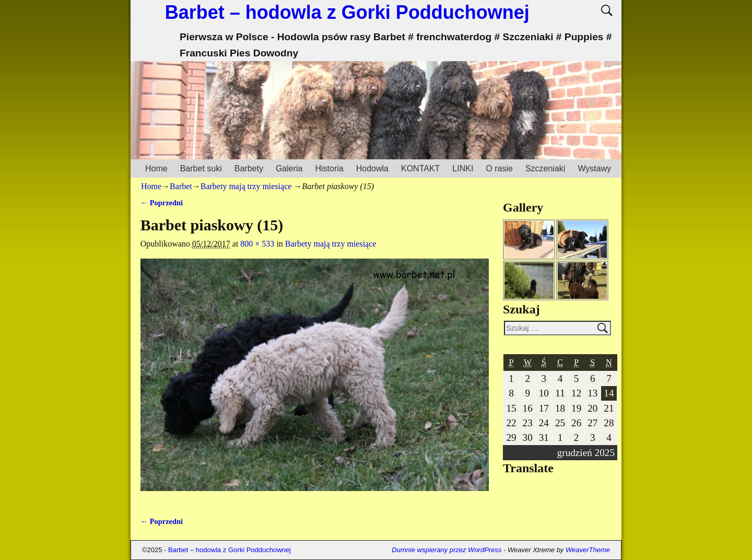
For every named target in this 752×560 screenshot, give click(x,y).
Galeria (289, 168)
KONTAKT (420, 168)
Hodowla (372, 168)
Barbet (181, 186)
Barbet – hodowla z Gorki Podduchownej (347, 12)
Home (156, 168)
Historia (329, 168)
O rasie (499, 168)
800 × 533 (257, 244)
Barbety (249, 168)
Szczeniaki (545, 168)
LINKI (463, 168)
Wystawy (594, 168)
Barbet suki (201, 168)
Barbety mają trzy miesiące (246, 186)
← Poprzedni (162, 203)
